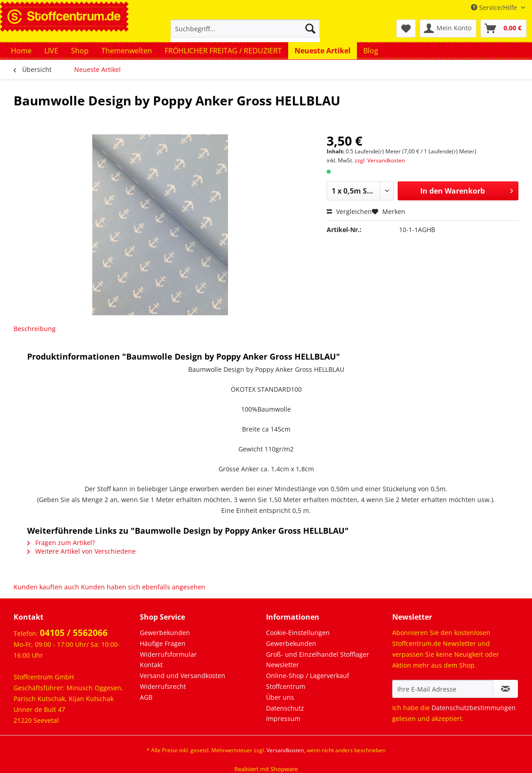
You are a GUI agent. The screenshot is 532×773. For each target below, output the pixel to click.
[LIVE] (51, 51)
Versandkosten (285, 750)
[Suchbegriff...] (245, 28)
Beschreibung (35, 329)
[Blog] (371, 51)
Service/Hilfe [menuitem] (495, 7)
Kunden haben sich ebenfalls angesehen (143, 587)
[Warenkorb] (503, 28)
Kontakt (151, 665)
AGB (146, 697)
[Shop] (80, 51)
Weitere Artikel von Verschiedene (81, 551)
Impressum (283, 718)
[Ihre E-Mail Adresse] (443, 689)
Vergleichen (349, 211)
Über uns (280, 697)
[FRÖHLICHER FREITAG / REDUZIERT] (223, 51)
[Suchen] (310, 28)
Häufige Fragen (163, 643)
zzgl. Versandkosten (380, 160)
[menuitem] (245, 33)
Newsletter (283, 665)
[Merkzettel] (406, 28)
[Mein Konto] (448, 28)
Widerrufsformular (168, 654)
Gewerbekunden (165, 633)
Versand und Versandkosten (183, 676)
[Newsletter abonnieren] (505, 689)
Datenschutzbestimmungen (474, 708)
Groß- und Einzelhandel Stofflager (318, 654)
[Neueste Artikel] (323, 51)
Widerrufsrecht (163, 686)
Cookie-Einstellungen (298, 633)
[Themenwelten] (127, 51)
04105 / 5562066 (74, 633)
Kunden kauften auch (46, 587)
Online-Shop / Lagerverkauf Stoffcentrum (308, 681)
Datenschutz (285, 708)
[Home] (21, 51)
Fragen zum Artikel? (61, 543)
